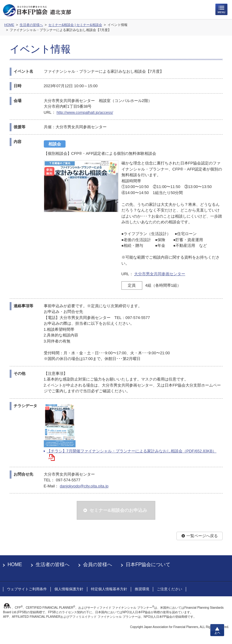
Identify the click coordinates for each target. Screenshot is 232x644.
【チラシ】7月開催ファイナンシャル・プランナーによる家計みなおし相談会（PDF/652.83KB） (132, 451)
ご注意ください (169, 589)
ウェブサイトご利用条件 (27, 589)
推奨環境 (142, 589)
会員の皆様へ (98, 564)
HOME (15, 564)
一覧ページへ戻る (202, 536)
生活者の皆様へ (53, 564)
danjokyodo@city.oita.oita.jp (84, 486)
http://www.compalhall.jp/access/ (85, 112)
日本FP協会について (148, 564)
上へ (217, 630)
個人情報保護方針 (69, 589)
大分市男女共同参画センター (160, 274)
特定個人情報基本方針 (109, 589)
